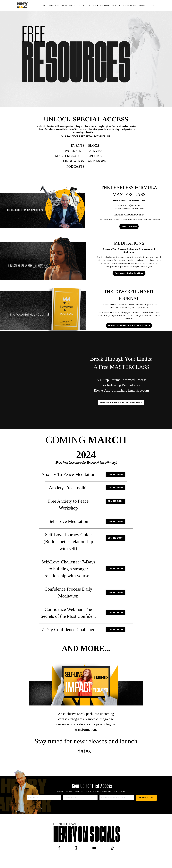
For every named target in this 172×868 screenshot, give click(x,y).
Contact (151, 5)
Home (46, 5)
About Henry (55, 5)
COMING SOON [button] (116, 479)
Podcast (142, 5)
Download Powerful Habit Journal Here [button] (129, 330)
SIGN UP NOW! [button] (129, 231)
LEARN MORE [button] (146, 803)
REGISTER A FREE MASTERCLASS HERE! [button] (121, 407)
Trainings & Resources (72, 5)
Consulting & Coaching (111, 5)
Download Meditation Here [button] (129, 280)
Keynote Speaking (130, 5)
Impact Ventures (91, 5)
